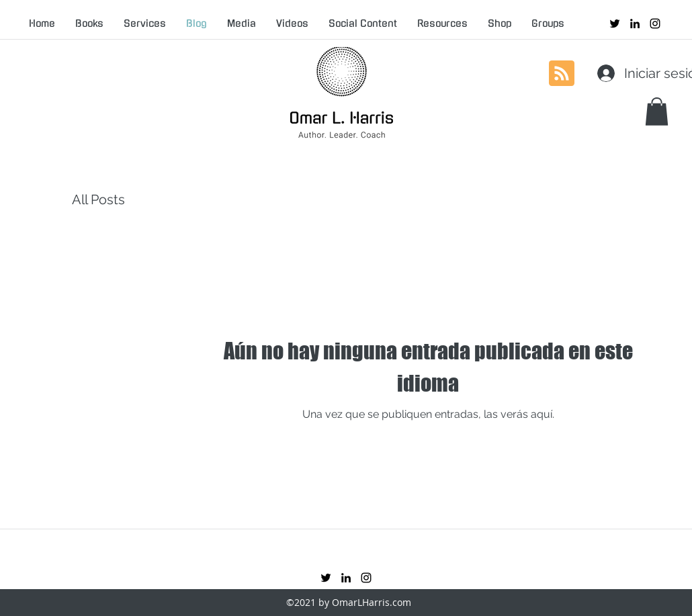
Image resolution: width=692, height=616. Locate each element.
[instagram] (655, 24)
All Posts (98, 200)
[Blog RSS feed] (562, 74)
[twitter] (615, 24)
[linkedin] (635, 24)
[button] (657, 112)
